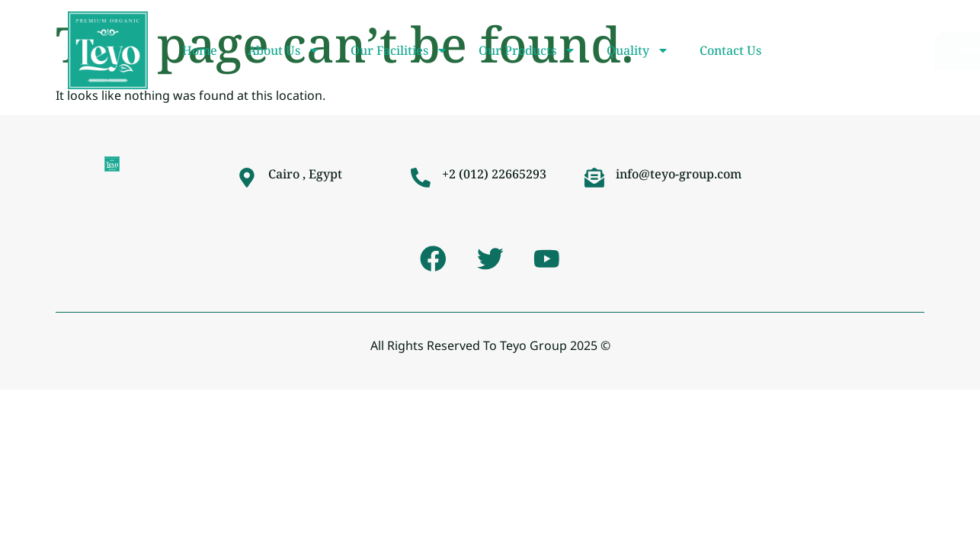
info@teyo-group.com (679, 174)
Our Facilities (399, 50)
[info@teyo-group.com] (594, 178)
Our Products (527, 50)
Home (200, 50)
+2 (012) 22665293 (494, 174)
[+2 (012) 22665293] (421, 178)
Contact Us (730, 50)
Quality (638, 50)
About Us (284, 50)
